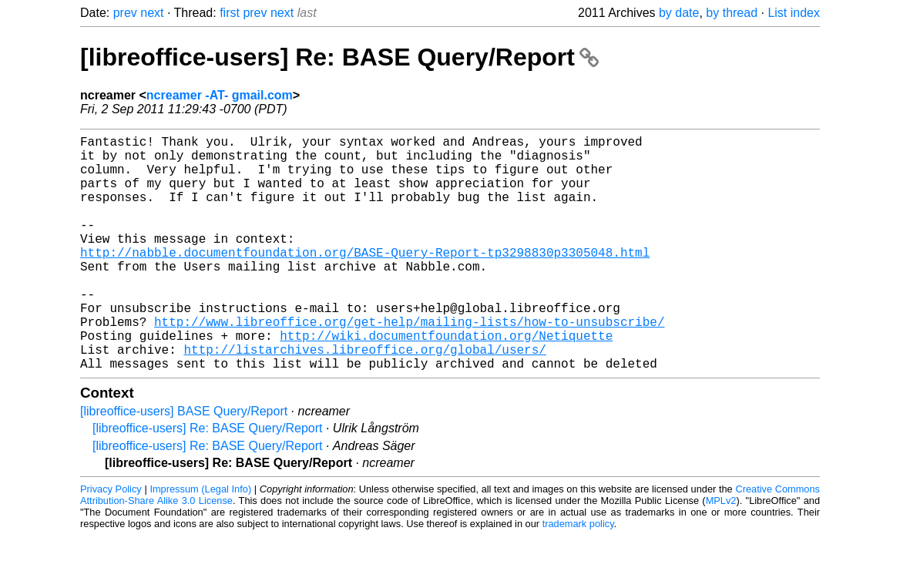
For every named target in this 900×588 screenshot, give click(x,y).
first (230, 13)
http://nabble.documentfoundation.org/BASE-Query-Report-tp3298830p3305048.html (365, 280)
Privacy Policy (111, 541)
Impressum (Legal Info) (200, 541)
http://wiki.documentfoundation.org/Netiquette (446, 381)
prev (125, 13)
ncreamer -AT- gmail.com (220, 95)
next (152, 13)
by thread (732, 13)
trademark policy (578, 576)
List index (794, 13)
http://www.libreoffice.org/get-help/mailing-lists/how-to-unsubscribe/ (409, 365)
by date (679, 13)
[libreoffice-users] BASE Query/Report (184, 464)
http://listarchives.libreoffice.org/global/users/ (364, 398)
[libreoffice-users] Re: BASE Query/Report (339, 57)
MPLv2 (721, 553)
